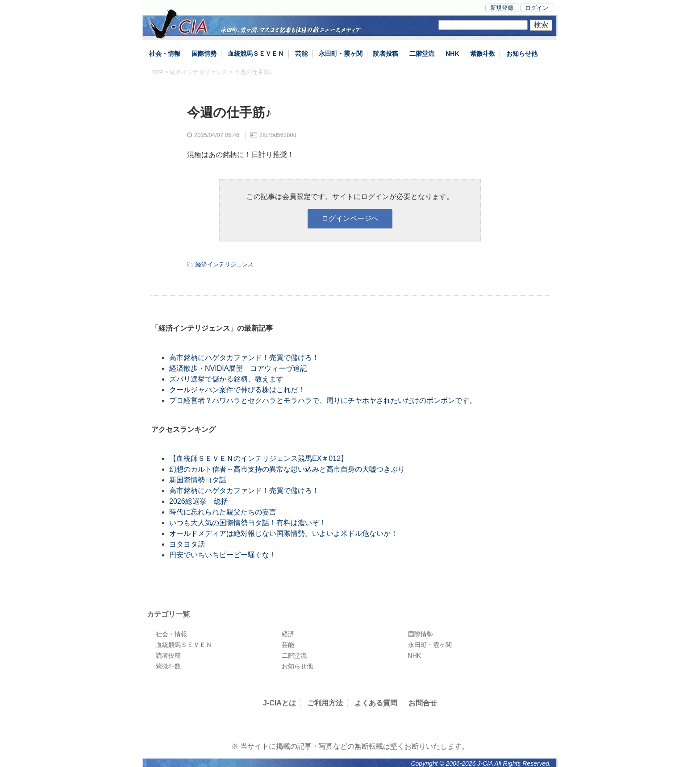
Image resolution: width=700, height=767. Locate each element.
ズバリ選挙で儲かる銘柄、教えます (226, 379)
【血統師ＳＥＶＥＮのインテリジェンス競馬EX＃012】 (258, 458)
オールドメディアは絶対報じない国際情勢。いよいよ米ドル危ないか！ (283, 533)
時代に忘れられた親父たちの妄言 (223, 512)
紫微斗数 (483, 54)
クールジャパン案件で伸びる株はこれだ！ (237, 390)
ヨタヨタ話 (187, 544)
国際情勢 (204, 54)
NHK (452, 54)
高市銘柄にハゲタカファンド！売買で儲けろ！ (244, 358)
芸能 (301, 54)
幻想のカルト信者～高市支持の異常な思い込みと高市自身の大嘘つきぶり (287, 469)
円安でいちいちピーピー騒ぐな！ (223, 555)
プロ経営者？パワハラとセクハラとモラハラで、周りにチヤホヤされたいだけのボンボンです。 (323, 400)
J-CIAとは (279, 703)
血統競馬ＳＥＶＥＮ (256, 54)
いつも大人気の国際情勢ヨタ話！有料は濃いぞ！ (248, 523)
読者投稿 (386, 54)
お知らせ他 (522, 54)
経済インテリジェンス (199, 72)
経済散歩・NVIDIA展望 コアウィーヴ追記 (238, 368)
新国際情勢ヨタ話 (198, 480)
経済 (288, 634)
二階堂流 (422, 54)
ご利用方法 (325, 703)
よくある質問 (376, 703)
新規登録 (502, 8)
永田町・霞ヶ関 (341, 54)
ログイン (537, 8)
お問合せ (423, 703)
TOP (157, 72)
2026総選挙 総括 (199, 501)
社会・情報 (165, 54)
